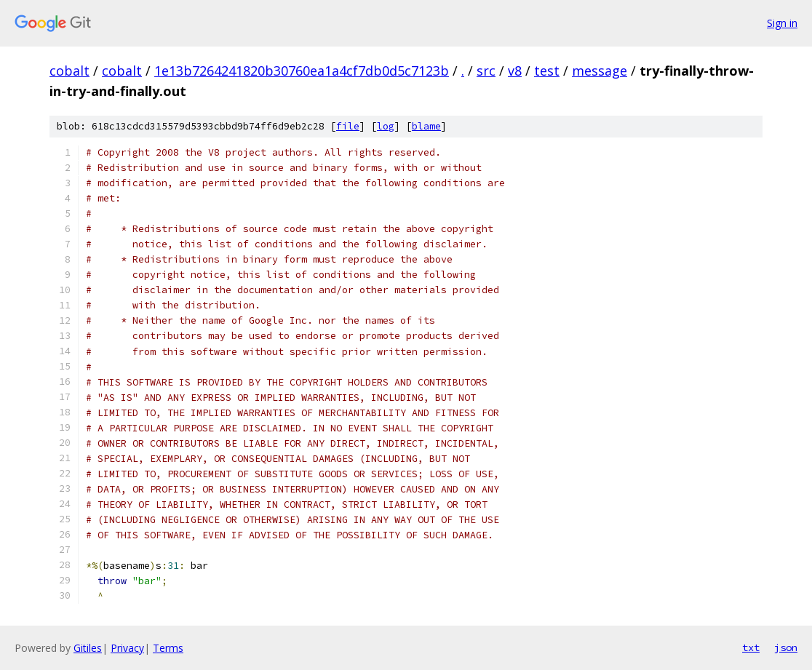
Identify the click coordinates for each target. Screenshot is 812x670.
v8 (515, 71)
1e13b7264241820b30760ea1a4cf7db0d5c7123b (302, 71)
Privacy (127, 648)
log (386, 126)
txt (751, 647)
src (486, 71)
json (786, 647)
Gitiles (88, 648)
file (348, 126)
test (547, 71)
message (600, 71)
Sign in (782, 23)
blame (426, 126)
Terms (168, 648)
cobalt (69, 71)
